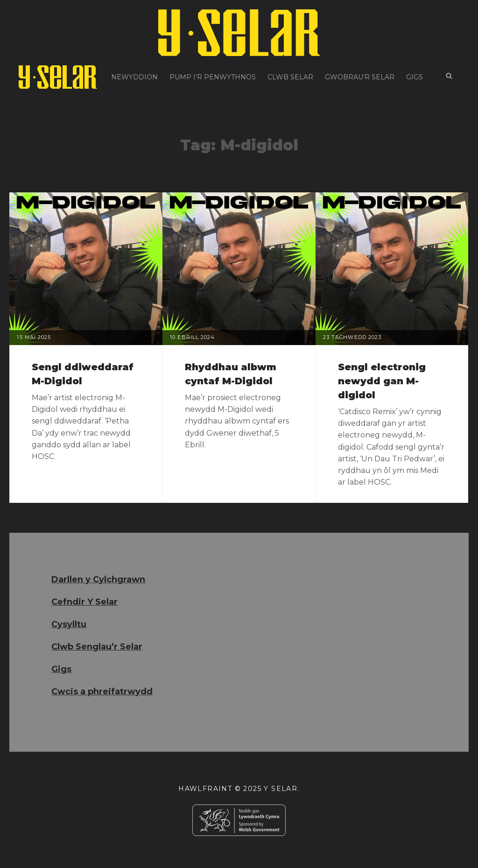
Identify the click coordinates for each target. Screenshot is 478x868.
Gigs (415, 77)
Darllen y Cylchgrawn (98, 579)
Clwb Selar (290, 77)
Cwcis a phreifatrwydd (102, 692)
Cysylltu (69, 624)
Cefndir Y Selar (84, 602)
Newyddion (134, 77)
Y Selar (281, 789)
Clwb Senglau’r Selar (97, 647)
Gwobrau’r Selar (360, 77)
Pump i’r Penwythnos (213, 77)
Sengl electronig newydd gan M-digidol (382, 381)
